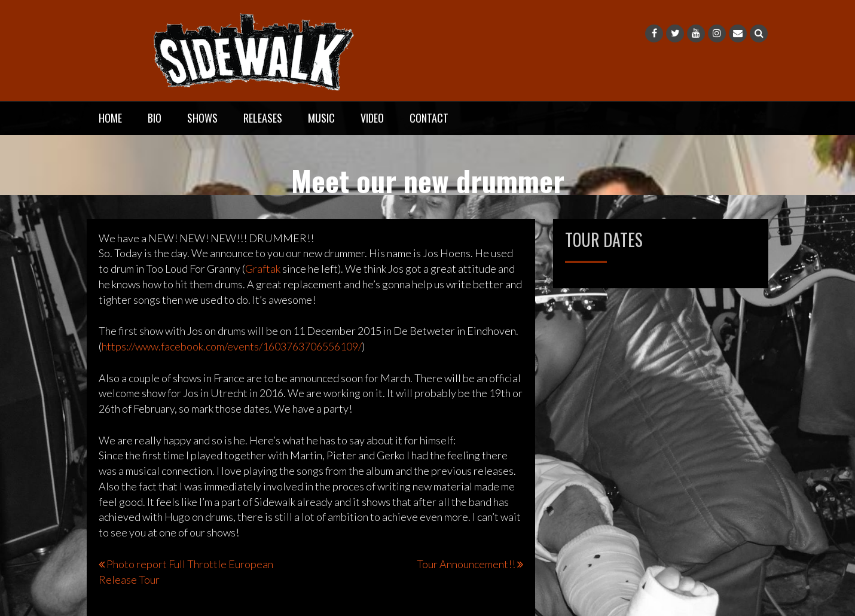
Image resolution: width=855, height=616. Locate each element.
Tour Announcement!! (466, 564)
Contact (429, 118)
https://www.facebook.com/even (232, 346)
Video (372, 118)
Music (321, 118)
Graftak (263, 269)
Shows (202, 118)
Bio (155, 118)
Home (110, 118)
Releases (263, 118)
